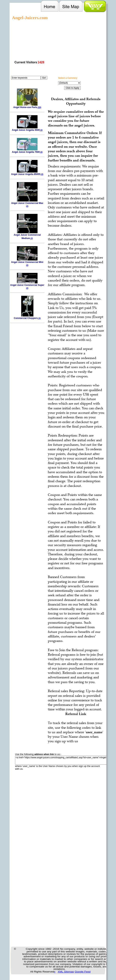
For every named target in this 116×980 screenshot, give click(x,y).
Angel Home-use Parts (27, 106)
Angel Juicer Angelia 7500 (27, 151)
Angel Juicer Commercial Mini (27, 262)
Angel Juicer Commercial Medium (27, 235)
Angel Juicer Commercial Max (27, 203)
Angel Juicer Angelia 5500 (27, 129)
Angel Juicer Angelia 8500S (27, 173)
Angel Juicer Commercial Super (27, 285)
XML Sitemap (66, 972)
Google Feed (83, 972)
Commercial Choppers (27, 317)
